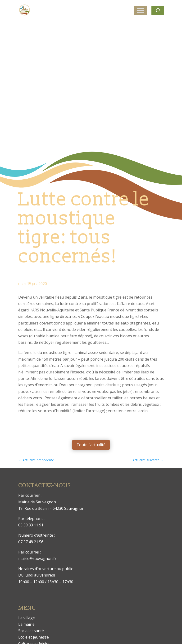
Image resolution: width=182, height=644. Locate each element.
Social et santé (31, 631)
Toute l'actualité (91, 445)
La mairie (26, 624)
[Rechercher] (158, 10)
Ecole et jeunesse (34, 637)
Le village (27, 618)
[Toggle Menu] (141, 10)
